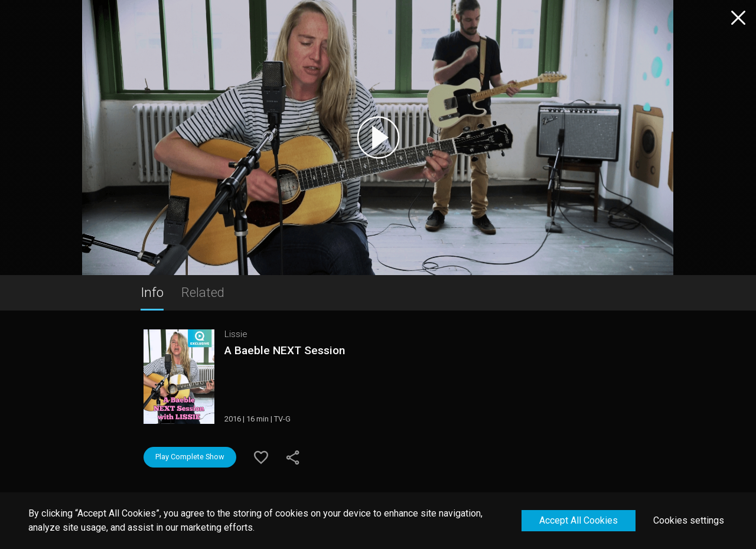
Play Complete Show (190, 457)
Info (152, 292)
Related (203, 292)
